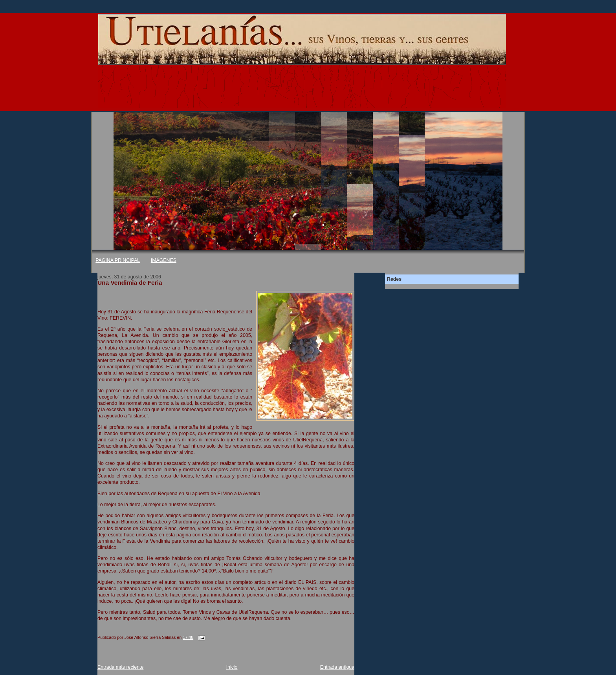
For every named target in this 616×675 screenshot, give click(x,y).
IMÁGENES (164, 260)
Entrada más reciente (120, 667)
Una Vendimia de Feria (130, 283)
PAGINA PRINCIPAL (118, 260)
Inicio (232, 667)
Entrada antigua (337, 667)
